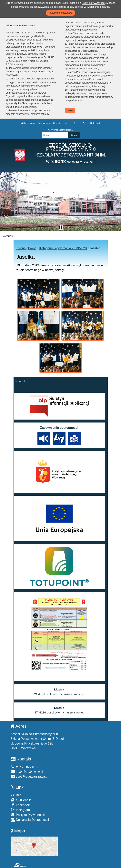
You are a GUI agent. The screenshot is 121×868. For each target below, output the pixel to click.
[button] (5, 202)
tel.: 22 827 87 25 (25, 767)
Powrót (20, 381)
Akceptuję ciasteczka (60, 13)
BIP (16, 795)
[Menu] (60, 236)
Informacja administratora (60, 130)
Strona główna (29, 123)
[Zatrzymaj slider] (61, 227)
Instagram (20, 810)
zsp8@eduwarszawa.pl (29, 776)
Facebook (20, 805)
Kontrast (95, 123)
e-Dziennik (21, 800)
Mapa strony (45, 123)
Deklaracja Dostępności (30, 820)
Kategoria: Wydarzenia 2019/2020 (63, 248)
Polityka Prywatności (28, 815)
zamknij (70, 111)
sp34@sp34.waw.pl (27, 772)
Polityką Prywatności (93, 3)
